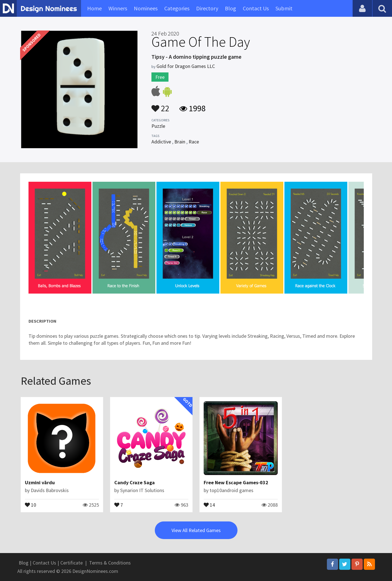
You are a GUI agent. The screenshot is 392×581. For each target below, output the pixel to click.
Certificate (72, 563)
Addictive (161, 142)
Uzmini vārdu (40, 482)
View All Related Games (196, 530)
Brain (180, 142)
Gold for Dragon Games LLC (186, 66)
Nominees (146, 8)
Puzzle (158, 126)
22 (160, 106)
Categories (177, 8)
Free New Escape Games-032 (236, 482)
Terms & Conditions (110, 563)
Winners (118, 8)
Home (94, 8)
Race (194, 142)
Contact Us (256, 8)
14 (209, 504)
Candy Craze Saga (135, 482)
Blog (231, 8)
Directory (207, 8)
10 (30, 504)
